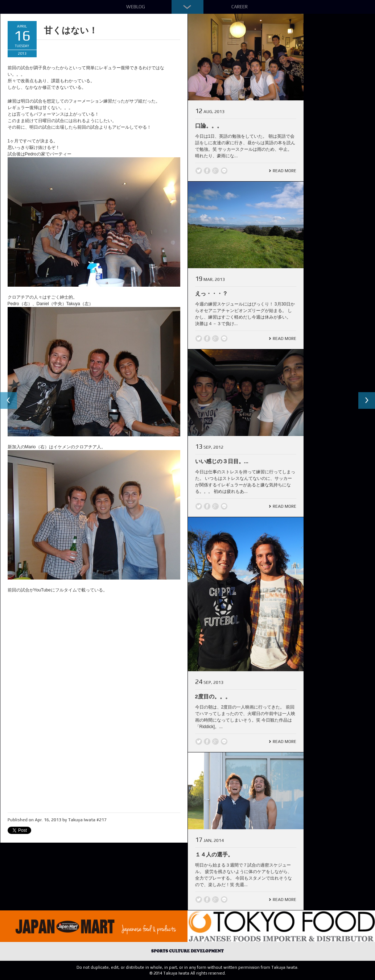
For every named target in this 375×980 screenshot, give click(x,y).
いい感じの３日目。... (222, 461)
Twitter (199, 171)
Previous (9, 401)
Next (366, 401)
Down (187, 7)
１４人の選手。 (214, 854)
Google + (215, 171)
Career (240, 7)
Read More (285, 171)
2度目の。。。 (213, 696)
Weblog (136, 7)
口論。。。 (209, 126)
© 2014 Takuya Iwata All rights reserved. (188, 973)
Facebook (207, 171)
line (224, 171)
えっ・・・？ (211, 293)
